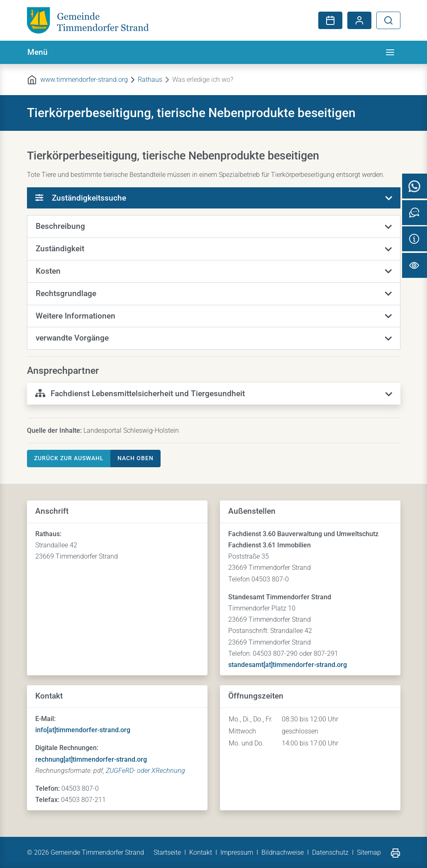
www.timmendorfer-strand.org (84, 80)
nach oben (135, 458)
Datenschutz (330, 852)
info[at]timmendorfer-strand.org (83, 730)
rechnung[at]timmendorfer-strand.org (91, 759)
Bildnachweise (283, 852)
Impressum (237, 852)
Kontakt (201, 852)
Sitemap (369, 852)
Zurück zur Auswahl (69, 458)
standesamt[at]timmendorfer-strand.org (288, 665)
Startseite (167, 852)
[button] (214, 227)
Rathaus (150, 80)
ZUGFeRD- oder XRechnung (145, 771)
